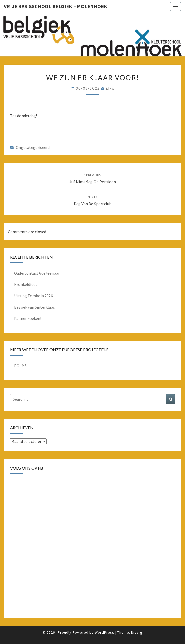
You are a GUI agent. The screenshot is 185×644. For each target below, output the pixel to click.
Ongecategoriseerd (33, 147)
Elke (110, 88)
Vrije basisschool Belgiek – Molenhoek (55, 6)
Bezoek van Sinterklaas (34, 307)
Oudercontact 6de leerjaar (37, 273)
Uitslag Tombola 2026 (33, 296)
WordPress (105, 632)
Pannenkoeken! (28, 318)
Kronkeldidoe (26, 284)
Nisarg (137, 632)
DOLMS (20, 366)
